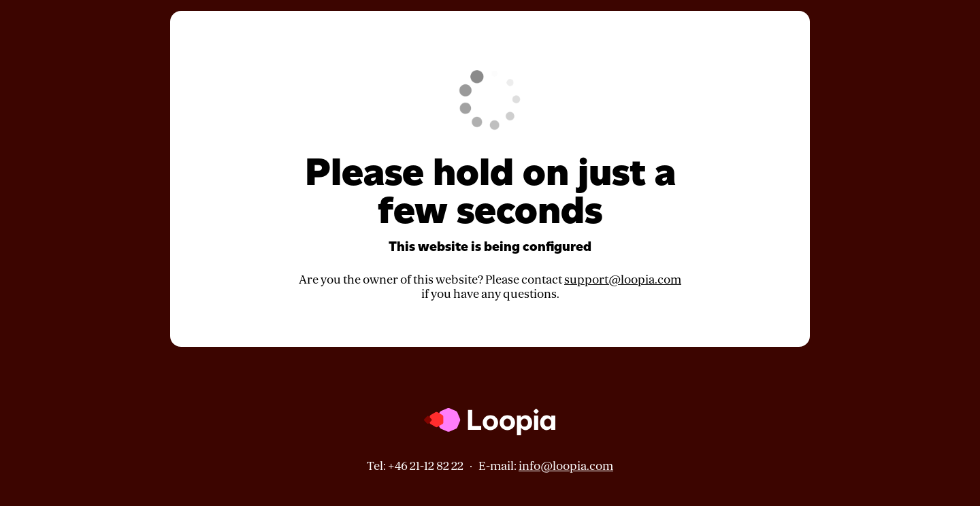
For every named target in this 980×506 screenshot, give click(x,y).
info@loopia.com (566, 466)
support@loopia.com (623, 280)
